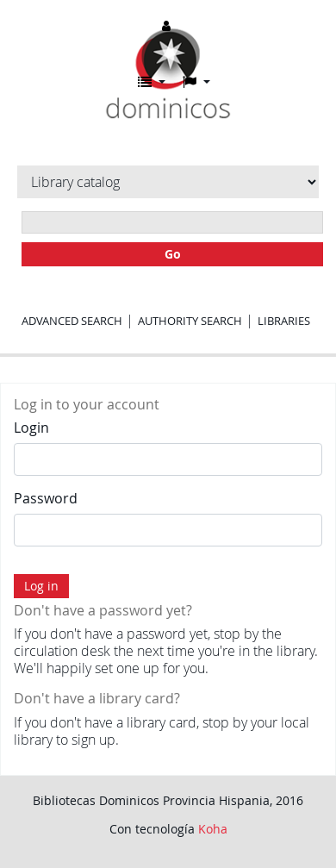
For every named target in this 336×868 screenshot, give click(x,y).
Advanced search (72, 321)
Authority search (190, 321)
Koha (213, 829)
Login (31, 428)
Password (46, 498)
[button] (152, 82)
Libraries (284, 321)
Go (173, 254)
